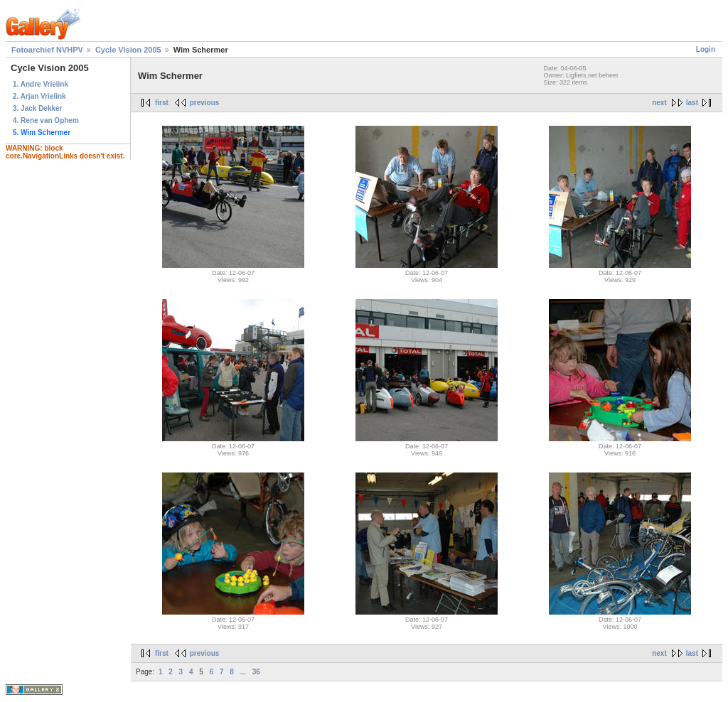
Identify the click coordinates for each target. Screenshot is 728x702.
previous (205, 103)
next (659, 103)
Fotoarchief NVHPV (47, 50)
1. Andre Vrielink (41, 84)
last (692, 103)
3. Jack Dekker (38, 108)
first (162, 103)
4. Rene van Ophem (46, 120)
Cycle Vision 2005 (128, 50)
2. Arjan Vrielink (39, 96)
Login (706, 49)
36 (256, 672)
